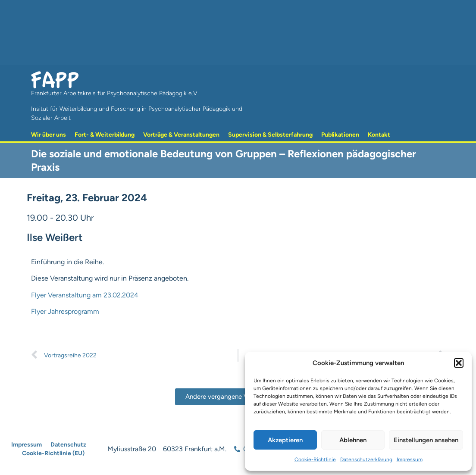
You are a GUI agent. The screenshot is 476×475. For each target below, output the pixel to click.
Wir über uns (49, 135)
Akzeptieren (285, 440)
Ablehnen (353, 440)
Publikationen (340, 135)
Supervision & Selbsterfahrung (270, 135)
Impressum (410, 459)
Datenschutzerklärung (366, 459)
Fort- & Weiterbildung (105, 135)
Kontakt (379, 135)
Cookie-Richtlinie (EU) (53, 453)
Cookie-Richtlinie (315, 459)
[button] (459, 363)
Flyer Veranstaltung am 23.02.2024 (85, 295)
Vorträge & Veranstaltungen (181, 135)
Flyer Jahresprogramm (65, 311)
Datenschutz (68, 445)
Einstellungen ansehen (426, 440)
